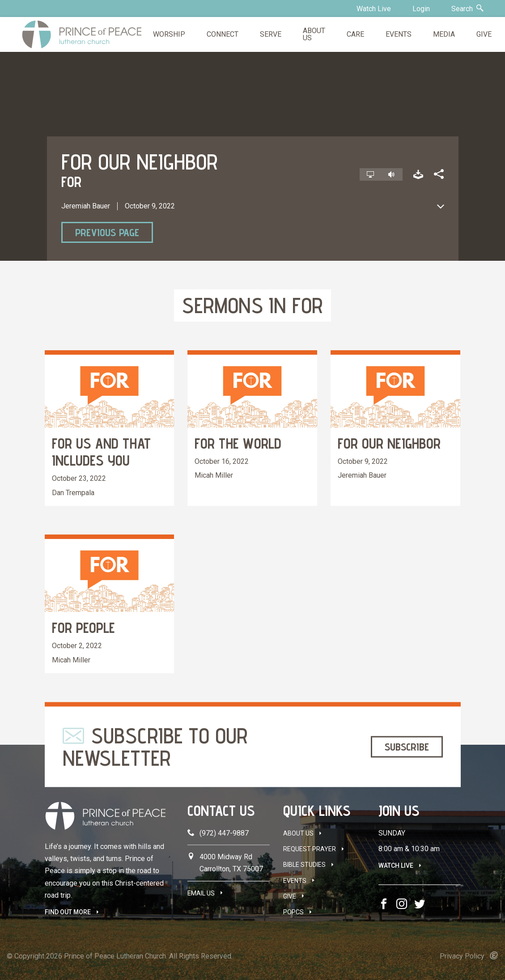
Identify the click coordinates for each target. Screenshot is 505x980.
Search (467, 9)
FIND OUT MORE (68, 912)
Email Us (201, 893)
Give (290, 896)
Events (295, 881)
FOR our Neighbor (389, 443)
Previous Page (107, 232)
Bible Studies (304, 865)
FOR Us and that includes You (101, 452)
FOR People (83, 628)
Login (421, 9)
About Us (298, 833)
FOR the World (238, 443)
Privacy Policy (462, 956)
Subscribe (407, 747)
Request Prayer (310, 849)
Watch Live (374, 9)
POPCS (293, 912)
